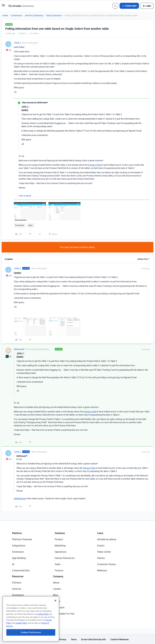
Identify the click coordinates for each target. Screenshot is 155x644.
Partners (17, 583)
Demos (101, 558)
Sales (58, 564)
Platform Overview (22, 539)
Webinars (102, 570)
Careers (57, 589)
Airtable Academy (107, 539)
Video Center (104, 552)
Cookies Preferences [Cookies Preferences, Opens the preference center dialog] (31, 636)
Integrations (19, 546)
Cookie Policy (43, 617)
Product (59, 539)
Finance (59, 570)
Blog (55, 595)
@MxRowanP (20, 498)
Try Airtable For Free (64, 614)
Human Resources (65, 558)
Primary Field (94, 165)
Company (58, 576)
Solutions (60, 533)
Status (57, 601)
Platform (17, 533)
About (56, 583)
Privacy (63, 639)
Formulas (20, 225)
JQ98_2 (17, 43)
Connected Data (21, 570)
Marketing (60, 546)
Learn (100, 533)
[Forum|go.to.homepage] (21, 6)
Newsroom (59, 607)
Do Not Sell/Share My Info (93, 639)
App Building (19, 558)
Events (101, 546)
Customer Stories (106, 564)
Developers (18, 595)
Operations (61, 552)
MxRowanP (19, 349)
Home (5, 15)
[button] (3, 6)
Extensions (18, 552)
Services (17, 589)
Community (16, 15)
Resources (18, 576)
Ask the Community (34, 15)
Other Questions (54, 15)
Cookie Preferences (120, 639)
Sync (31, 225)
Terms (74, 639)
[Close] (55, 604)
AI (13, 564)
